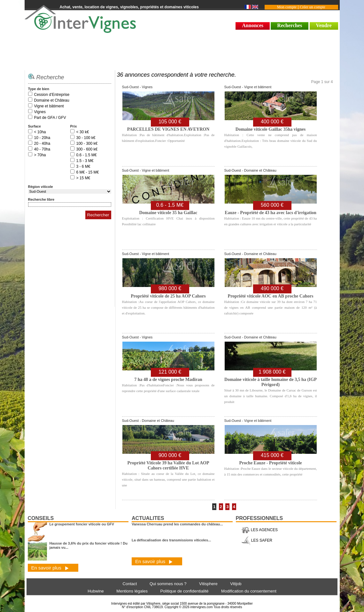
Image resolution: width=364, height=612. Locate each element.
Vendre (324, 25)
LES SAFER (257, 540)
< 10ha (40, 132)
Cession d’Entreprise (52, 95)
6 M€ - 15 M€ (88, 172)
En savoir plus (50, 568)
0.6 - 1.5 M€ (87, 155)
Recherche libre (41, 199)
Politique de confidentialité (184, 591)
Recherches (290, 25)
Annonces (253, 25)
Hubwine (96, 591)
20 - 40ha (42, 143)
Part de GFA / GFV (50, 118)
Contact (130, 584)
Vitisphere (208, 584)
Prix (74, 126)
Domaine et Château (52, 100)
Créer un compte (313, 7)
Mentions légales (132, 591)
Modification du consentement (249, 591)
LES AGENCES (259, 530)
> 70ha (40, 155)
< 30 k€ (83, 132)
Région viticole (41, 187)
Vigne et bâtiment (49, 106)
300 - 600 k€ (87, 149)
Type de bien (39, 89)
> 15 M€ (83, 178)
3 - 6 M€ (83, 167)
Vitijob (236, 584)
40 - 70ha (42, 149)
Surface (35, 126)
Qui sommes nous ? (168, 584)
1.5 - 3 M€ (85, 161)
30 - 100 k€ (86, 138)
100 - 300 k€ (87, 143)
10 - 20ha (42, 138)
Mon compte (287, 7)
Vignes (40, 112)
